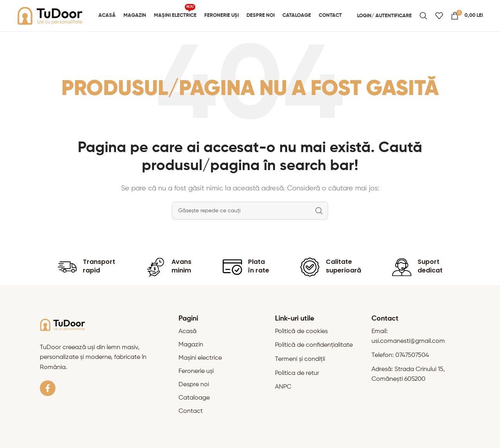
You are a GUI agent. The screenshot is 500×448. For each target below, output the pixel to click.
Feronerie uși (196, 371)
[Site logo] (50, 16)
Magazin (191, 345)
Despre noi (194, 385)
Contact (191, 411)
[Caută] (423, 16)
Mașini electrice (200, 358)
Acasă (187, 332)
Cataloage (194, 398)
